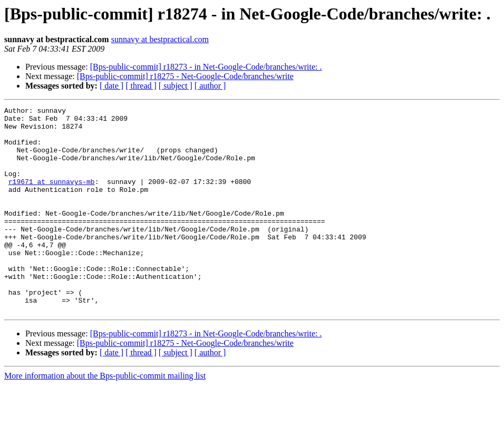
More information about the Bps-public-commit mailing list (105, 417)
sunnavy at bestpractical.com (160, 39)
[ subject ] (176, 86)
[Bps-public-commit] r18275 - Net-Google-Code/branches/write (185, 76)
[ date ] (112, 86)
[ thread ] (141, 86)
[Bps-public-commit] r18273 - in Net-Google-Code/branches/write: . (206, 67)
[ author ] (210, 86)
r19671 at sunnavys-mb (52, 197)
